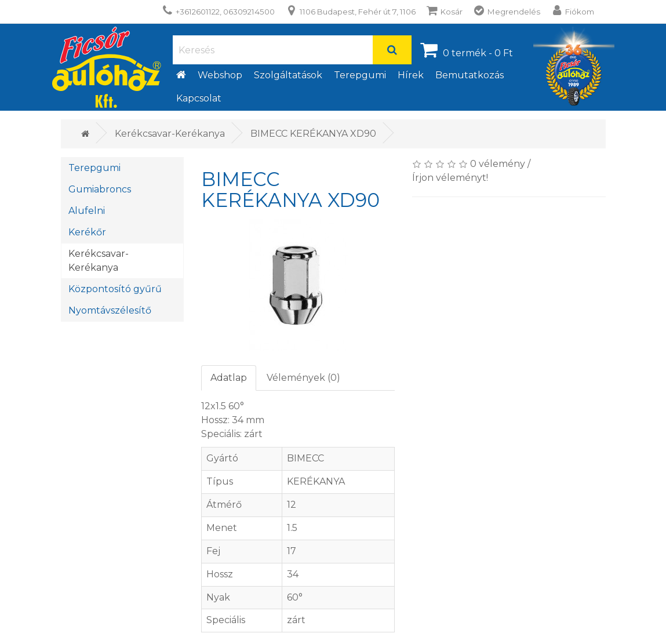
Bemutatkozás (470, 75)
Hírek (411, 75)
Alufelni (87, 211)
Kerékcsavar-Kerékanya (170, 134)
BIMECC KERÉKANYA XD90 (313, 134)
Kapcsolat (199, 98)
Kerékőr (87, 232)
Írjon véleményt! (450, 178)
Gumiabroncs (100, 189)
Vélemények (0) (303, 378)
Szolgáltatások (288, 75)
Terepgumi (360, 75)
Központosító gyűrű (115, 289)
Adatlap (229, 378)
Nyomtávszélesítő (110, 310)
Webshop (220, 75)
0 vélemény (498, 164)
